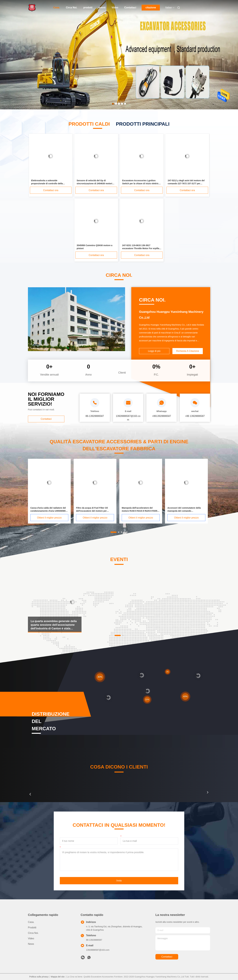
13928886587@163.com (98, 950)
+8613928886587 (161, 416)
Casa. (57, 8)
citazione (151, 8)
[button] (30, 794)
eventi (102, 8)
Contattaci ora (51, 190)
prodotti (88, 8)
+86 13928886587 (195, 416)
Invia (119, 881)
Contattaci (130, 8)
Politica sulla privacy (39, 977)
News (31, 944)
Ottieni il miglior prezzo (49, 518)
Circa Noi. (72, 8)
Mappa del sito (58, 977)
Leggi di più (154, 351)
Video (115, 8)
